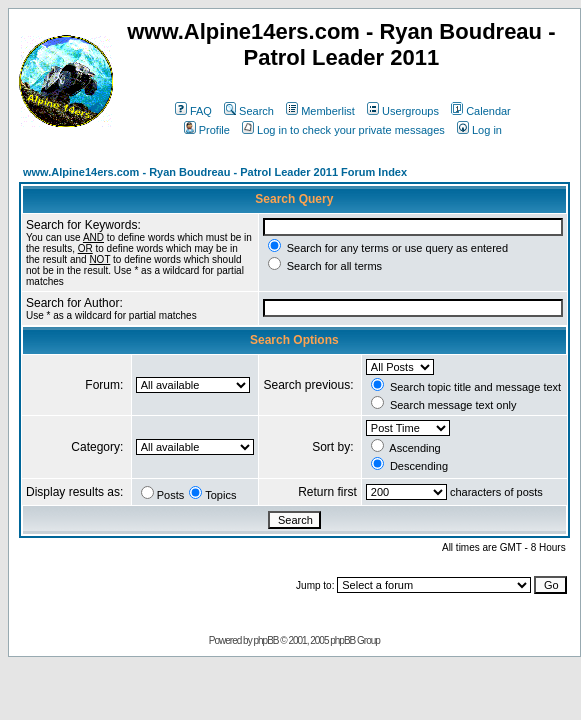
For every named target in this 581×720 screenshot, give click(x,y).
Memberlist (320, 111)
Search (249, 111)
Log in (479, 130)
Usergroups (403, 111)
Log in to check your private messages (343, 130)
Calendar (481, 111)
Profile (207, 130)
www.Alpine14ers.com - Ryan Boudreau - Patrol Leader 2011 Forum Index (215, 172)
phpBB (265, 640)
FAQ (193, 111)
